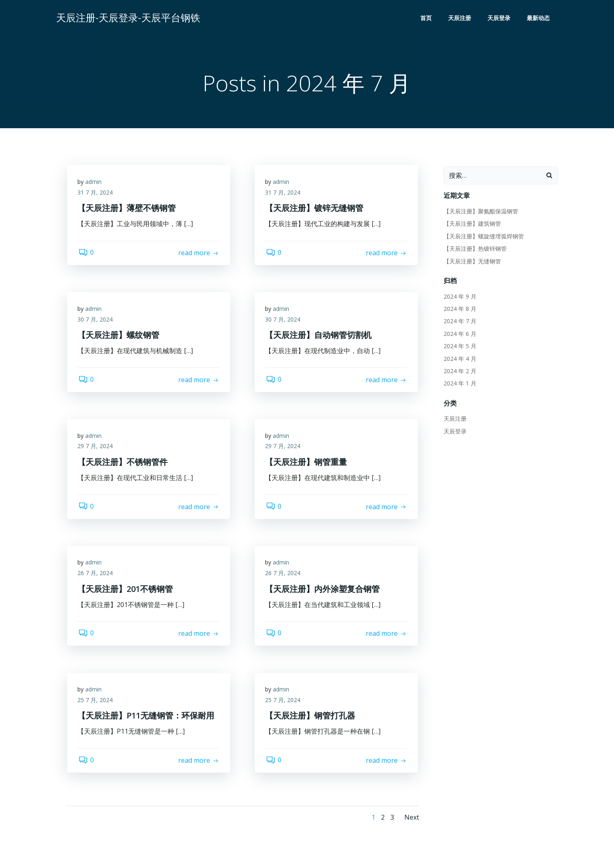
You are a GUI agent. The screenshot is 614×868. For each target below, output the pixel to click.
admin (95, 185)
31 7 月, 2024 (97, 195)
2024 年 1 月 (459, 384)
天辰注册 (461, 19)
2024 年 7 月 (459, 322)
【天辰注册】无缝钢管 (471, 262)
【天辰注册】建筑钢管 (471, 224)
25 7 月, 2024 (97, 703)
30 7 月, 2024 (97, 322)
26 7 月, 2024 (97, 576)
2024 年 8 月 (459, 309)
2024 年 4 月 (459, 359)
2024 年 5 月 (459, 347)
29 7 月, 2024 (97, 449)
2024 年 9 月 (459, 297)
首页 (428, 19)
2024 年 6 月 (459, 334)
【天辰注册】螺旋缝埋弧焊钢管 (483, 237)
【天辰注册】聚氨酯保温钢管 (480, 212)
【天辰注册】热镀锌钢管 (474, 249)
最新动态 (540, 19)
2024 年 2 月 (459, 372)
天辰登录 (501, 19)
